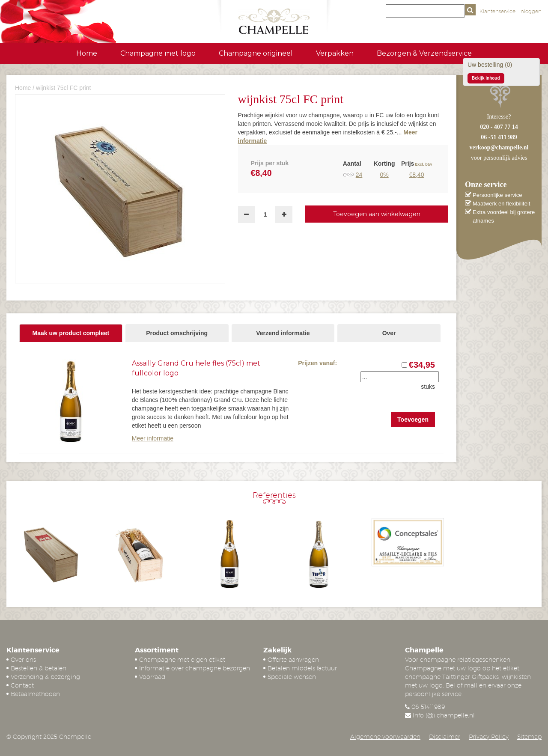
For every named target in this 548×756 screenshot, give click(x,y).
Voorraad (152, 677)
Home (87, 53)
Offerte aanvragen (293, 660)
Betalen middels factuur (302, 668)
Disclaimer (445, 737)
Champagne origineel (256, 53)
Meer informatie (153, 438)
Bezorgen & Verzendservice (424, 53)
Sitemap (529, 737)
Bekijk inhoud (486, 78)
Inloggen (530, 11)
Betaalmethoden (35, 694)
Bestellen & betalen (39, 668)
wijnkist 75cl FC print (63, 88)
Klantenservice (497, 11)
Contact (22, 685)
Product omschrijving (177, 333)
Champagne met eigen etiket (182, 660)
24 (359, 175)
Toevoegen (413, 420)
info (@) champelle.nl (444, 715)
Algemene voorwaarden (385, 737)
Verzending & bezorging (45, 677)
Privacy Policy (489, 737)
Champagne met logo (158, 53)
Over (389, 333)
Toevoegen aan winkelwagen (377, 214)
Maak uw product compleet (71, 333)
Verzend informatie (283, 333)
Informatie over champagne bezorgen (195, 668)
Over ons (23, 660)
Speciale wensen (292, 677)
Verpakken (335, 53)
